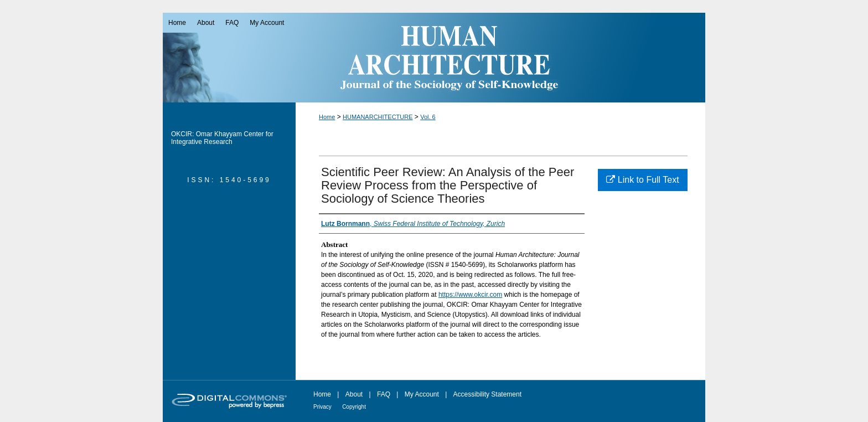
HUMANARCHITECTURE (378, 117)
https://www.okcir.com (470, 295)
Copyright (354, 407)
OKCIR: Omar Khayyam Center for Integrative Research (222, 138)
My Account (422, 394)
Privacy (322, 407)
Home (327, 117)
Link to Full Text (642, 180)
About (354, 394)
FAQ (384, 394)
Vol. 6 (428, 117)
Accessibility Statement (487, 394)
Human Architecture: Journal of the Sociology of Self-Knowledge (434, 58)
